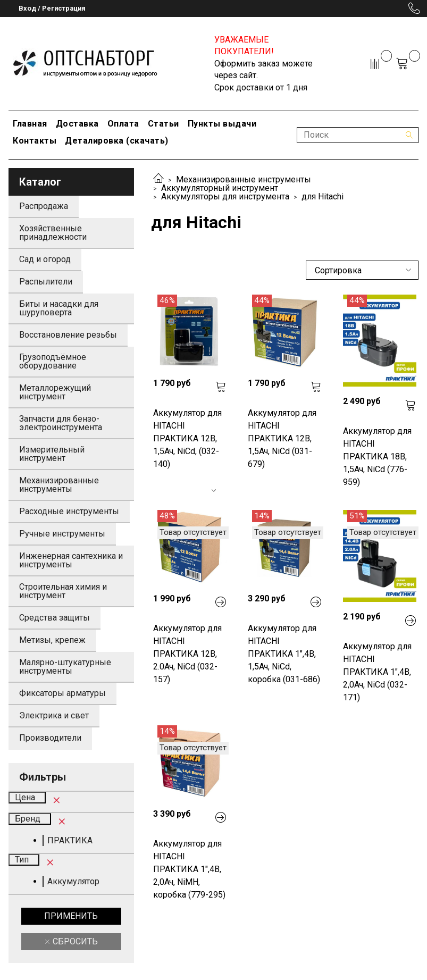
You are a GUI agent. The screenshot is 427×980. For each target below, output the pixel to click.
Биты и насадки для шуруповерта (59, 308)
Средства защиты (55, 618)
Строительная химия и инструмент (63, 591)
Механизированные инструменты (244, 179)
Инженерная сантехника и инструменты (71, 560)
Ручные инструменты (62, 534)
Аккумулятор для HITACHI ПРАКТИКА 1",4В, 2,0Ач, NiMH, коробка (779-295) (189, 869)
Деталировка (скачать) (117, 141)
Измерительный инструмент (52, 454)
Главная (30, 124)
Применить (71, 916)
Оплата (123, 124)
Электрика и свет (54, 715)
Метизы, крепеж (52, 640)
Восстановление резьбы (68, 335)
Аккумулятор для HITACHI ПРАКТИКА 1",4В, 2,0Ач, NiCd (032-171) (377, 672)
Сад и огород (45, 259)
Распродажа (44, 206)
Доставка (77, 124)
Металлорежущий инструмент (55, 392)
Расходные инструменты (69, 511)
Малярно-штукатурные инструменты (65, 667)
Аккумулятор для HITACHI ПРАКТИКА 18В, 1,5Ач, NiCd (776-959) (377, 457)
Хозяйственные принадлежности (53, 233)
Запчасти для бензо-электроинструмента (61, 423)
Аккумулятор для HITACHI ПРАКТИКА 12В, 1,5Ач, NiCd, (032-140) (187, 438)
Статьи (164, 124)
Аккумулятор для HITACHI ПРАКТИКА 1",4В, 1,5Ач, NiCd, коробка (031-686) (284, 654)
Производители (50, 738)
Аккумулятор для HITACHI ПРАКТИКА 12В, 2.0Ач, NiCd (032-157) (187, 654)
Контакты (35, 141)
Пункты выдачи (222, 124)
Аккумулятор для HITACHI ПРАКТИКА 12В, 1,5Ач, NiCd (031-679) (282, 438)
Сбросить (74, 941)
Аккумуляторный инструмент (220, 188)
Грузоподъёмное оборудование (53, 361)
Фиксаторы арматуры (62, 693)
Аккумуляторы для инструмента (225, 196)
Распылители (46, 282)
